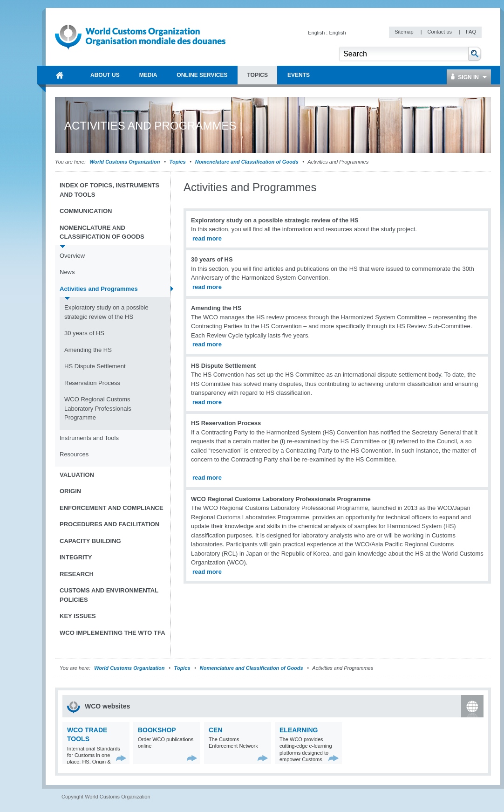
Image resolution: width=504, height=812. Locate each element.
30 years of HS (84, 333)
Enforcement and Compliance (112, 508)
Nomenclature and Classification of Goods (247, 162)
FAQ (471, 32)
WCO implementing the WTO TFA (112, 633)
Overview (72, 256)
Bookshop (157, 730)
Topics (178, 162)
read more (207, 238)
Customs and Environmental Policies (109, 595)
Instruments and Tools (89, 438)
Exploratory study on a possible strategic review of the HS (106, 312)
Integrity (76, 557)
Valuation (77, 475)
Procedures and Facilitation (109, 524)
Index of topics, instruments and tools (109, 190)
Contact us (440, 32)
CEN (216, 730)
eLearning (299, 730)
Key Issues (78, 616)
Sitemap (405, 32)
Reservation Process (92, 383)
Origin (70, 491)
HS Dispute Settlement (95, 366)
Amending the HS (88, 350)
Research (77, 574)
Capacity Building (90, 541)
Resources (74, 454)
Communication (86, 211)
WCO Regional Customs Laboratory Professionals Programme (98, 408)
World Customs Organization (125, 162)
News (67, 272)
